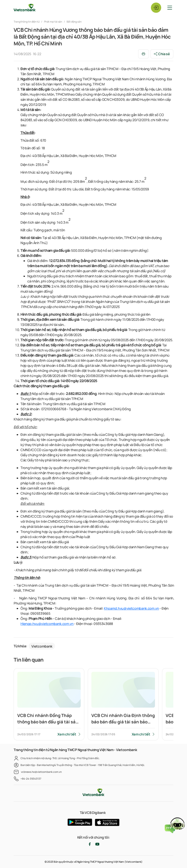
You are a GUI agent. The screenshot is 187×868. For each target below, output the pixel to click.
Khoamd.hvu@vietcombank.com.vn (131, 608)
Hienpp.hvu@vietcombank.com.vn (47, 624)
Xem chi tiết (67, 734)
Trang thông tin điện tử (27, 22)
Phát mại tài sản (53, 22)
